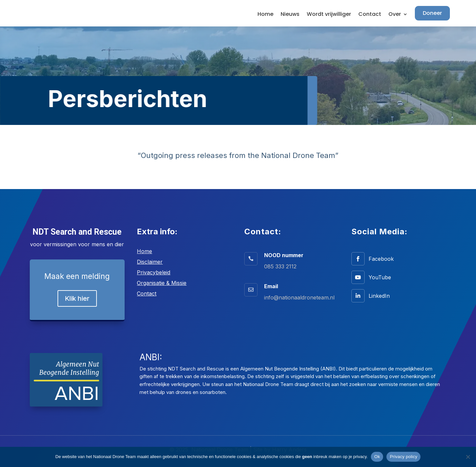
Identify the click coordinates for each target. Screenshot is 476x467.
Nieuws (290, 15)
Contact (370, 15)
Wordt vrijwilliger (329, 15)
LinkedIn (379, 296)
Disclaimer (150, 262)
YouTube (380, 277)
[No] (468, 457)
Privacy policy (403, 457)
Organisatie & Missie (162, 283)
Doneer (432, 13)
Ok (377, 457)
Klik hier (77, 298)
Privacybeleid (154, 272)
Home (265, 15)
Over (395, 15)
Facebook (381, 259)
